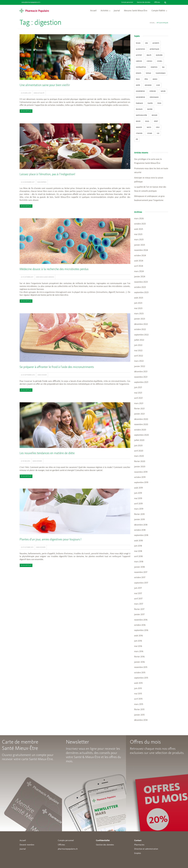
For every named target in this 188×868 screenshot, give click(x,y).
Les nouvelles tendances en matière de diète (47, 453)
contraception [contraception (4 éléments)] (141, 67)
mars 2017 (139, 604)
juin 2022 (138, 345)
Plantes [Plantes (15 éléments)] (150, 103)
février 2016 (139, 657)
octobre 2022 (140, 330)
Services (51, 277)
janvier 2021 (139, 414)
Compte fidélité (158, 11)
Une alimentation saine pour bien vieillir (45, 85)
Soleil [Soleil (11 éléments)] (147, 121)
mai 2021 (138, 393)
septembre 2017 (141, 583)
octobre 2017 (140, 578)
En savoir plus (26, 111)
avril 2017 (138, 599)
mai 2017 (138, 594)
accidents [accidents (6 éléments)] (156, 43)
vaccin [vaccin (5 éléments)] (149, 127)
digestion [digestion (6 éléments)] (154, 67)
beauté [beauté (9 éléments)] (149, 55)
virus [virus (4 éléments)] (158, 127)
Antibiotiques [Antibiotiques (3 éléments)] (154, 49)
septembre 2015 (141, 678)
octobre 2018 (140, 530)
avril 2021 (138, 398)
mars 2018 (139, 562)
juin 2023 (138, 303)
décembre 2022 (141, 324)
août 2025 (139, 229)
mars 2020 (139, 456)
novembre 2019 (141, 472)
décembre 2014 (141, 720)
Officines (157, 2)
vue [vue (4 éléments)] (158, 133)
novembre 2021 (141, 377)
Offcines (61, 845)
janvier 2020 (140, 467)
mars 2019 (139, 509)
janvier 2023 (140, 319)
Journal (117, 11)
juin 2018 (138, 546)
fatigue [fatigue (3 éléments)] (148, 73)
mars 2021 (139, 403)
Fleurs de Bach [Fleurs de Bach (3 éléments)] (161, 73)
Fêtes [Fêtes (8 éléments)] (146, 79)
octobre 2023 (140, 287)
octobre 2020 (140, 430)
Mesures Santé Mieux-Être (136, 11)
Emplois (138, 853)
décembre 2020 (141, 419)
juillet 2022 (139, 340)
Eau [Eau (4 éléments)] (163, 67)
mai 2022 (138, 351)
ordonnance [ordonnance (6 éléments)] (154, 97)
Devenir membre (27, 845)
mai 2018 (138, 551)
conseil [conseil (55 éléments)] (160, 61)
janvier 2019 (139, 520)
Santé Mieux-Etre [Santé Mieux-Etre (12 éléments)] (141, 115)
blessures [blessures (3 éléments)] (159, 55)
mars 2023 (139, 314)
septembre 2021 (141, 382)
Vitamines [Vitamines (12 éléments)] (139, 133)
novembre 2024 (141, 250)
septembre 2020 (142, 435)
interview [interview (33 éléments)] (153, 91)
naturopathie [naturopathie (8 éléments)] (140, 97)
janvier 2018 (139, 567)
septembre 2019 (141, 483)
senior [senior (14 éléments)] (138, 121)
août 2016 (138, 636)
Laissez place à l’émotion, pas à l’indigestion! (47, 174)
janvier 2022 (140, 366)
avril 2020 (139, 451)
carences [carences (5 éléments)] (139, 61)
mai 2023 (138, 308)
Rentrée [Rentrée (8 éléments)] (150, 109)
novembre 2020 (141, 425)
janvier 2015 (139, 715)
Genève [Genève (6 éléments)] (155, 79)
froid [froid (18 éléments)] (138, 79)
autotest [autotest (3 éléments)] (139, 55)
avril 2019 (138, 504)
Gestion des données (144, 2)
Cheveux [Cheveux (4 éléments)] (149, 61)
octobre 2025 (140, 224)
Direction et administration (146, 849)
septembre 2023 (141, 293)
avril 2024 (139, 266)
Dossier (44, 375)
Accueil (93, 11)
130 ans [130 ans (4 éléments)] (138, 43)
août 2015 (138, 683)
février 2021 (139, 409)
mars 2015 (139, 704)
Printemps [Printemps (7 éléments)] (139, 109)
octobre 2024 (140, 256)
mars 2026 (139, 219)
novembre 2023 (141, 282)
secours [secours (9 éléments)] (154, 115)
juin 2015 (138, 689)
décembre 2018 (141, 525)
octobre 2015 (140, 673)
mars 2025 (139, 240)
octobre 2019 (140, 477)
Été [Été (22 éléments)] (137, 139)
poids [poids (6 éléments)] (159, 103)
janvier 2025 (140, 245)
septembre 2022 (141, 335)
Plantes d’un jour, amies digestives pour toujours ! (50, 540)
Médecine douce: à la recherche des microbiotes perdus (54, 269)
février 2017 (139, 609)
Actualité (41, 93)
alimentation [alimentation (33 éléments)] (140, 49)
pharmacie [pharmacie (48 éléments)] (139, 103)
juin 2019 (138, 493)
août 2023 (139, 298)
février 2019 (139, 514)
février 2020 (140, 462)
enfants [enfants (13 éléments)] (139, 73)
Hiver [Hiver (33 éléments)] (158, 85)
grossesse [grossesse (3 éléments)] (148, 85)
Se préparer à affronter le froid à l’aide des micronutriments (57, 367)
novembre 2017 (141, 572)
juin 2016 (138, 641)
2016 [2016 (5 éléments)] (146, 43)
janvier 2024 (140, 277)
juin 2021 (138, 388)
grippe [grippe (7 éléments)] (138, 85)
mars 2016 (139, 652)
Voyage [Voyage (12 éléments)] (150, 133)
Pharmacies (139, 845)
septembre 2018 (141, 535)
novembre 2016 (141, 620)
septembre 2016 (141, 630)
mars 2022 (139, 361)
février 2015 (139, 710)
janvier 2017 (139, 615)
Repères (44, 182)
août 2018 (138, 541)
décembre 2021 (141, 372)
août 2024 (139, 261)
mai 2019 (138, 499)
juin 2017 (138, 588)
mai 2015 (138, 694)
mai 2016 (138, 646)
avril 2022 (139, 356)
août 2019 (138, 488)
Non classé (44, 277)
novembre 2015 (141, 667)
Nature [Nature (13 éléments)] (163, 91)
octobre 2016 (140, 625)
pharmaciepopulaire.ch (68, 849)
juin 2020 (138, 446)
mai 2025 (138, 234)
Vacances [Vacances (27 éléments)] (139, 127)
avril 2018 (138, 557)
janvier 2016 (139, 662)
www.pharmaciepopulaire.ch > (31, 2)
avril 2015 (138, 699)
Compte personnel (127, 2)
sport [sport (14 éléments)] (156, 121)
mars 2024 (139, 271)
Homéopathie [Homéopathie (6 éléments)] (140, 91)
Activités (105, 11)
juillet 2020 (139, 440)
